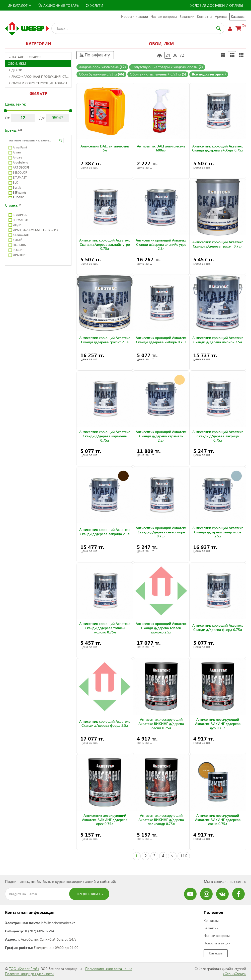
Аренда (221, 16)
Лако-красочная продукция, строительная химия (40, 76)
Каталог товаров (25, 57)
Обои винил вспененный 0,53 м (158, 74)
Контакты (205, 16)
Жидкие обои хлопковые (102, 67)
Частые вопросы (164, 16)
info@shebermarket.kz (58, 923)
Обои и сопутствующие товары (38, 83)
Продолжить (89, 894)
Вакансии (187, 16)
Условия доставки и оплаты (217, 5)
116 (184, 856)
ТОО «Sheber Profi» (24, 969)
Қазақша (238, 16)
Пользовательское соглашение (109, 969)
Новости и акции (135, 16)
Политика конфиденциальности (29, 974)
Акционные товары (58, 5)
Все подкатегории (209, 74)
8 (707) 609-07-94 (40, 931)
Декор (15, 70)
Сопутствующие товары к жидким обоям (167, 67)
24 (168, 55)
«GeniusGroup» (234, 974)
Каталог (20, 5)
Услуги (94, 5)
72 (182, 55)
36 (175, 55)
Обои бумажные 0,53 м (101, 74)
